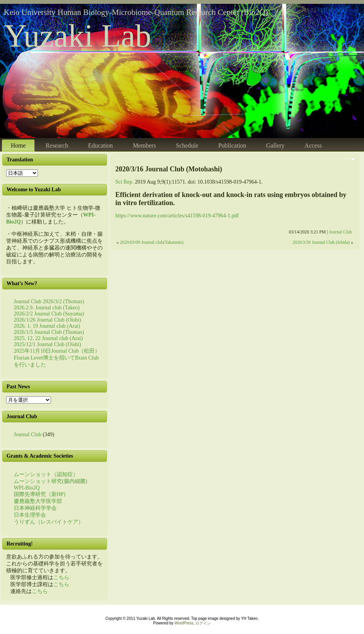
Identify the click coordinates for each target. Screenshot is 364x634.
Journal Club (28, 434)
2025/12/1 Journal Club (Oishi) (47, 344)
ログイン (203, 623)
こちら (61, 577)
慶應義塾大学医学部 (38, 501)
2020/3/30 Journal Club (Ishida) (321, 242)
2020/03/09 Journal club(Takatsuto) (152, 242)
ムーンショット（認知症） (46, 474)
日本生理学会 (30, 515)
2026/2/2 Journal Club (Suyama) (49, 314)
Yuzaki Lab (78, 36)
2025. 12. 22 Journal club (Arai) (48, 338)
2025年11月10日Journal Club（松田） (57, 351)
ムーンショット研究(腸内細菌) (50, 481)
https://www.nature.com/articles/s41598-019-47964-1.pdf (177, 216)
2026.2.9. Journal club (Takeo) (47, 308)
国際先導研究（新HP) (40, 494)
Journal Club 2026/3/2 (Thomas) (49, 301)
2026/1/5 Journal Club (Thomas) (49, 332)
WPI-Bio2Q (27, 488)
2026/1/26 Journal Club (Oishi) (47, 320)
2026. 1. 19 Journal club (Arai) (47, 326)
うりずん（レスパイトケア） (49, 522)
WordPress (184, 623)
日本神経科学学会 (35, 508)
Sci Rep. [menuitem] (124, 182)
